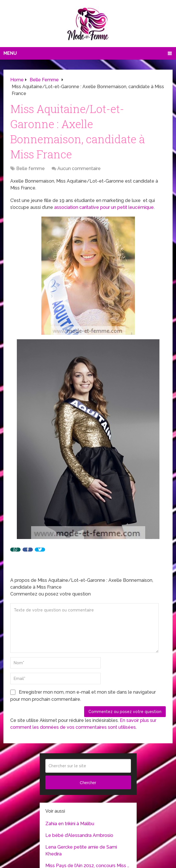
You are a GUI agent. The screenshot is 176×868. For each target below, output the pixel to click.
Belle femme (31, 168)
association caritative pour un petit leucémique (104, 207)
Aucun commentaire (79, 168)
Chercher (88, 783)
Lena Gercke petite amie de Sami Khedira (81, 850)
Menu (10, 53)
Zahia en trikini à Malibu (70, 824)
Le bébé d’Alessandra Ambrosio (79, 835)
